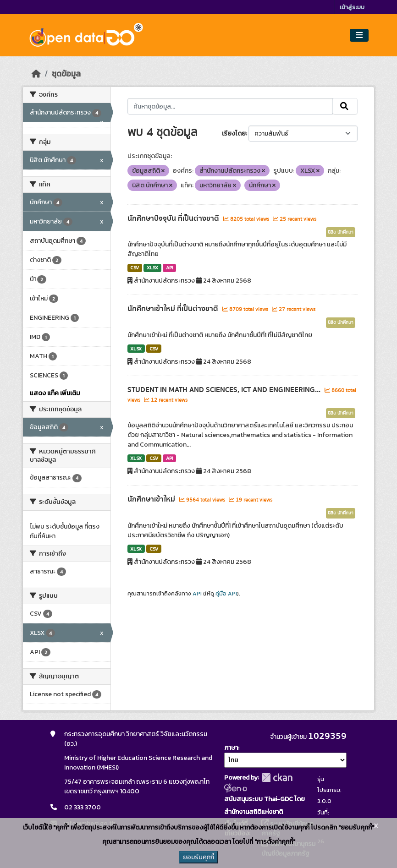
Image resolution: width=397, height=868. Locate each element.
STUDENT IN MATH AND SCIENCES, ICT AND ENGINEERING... (225, 390)
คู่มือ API (226, 594)
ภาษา (231, 748)
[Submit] (345, 106)
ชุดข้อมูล (66, 74)
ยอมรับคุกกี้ (198, 857)
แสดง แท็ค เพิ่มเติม (55, 393)
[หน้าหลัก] (36, 74)
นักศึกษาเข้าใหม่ (152, 499)
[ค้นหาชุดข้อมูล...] (230, 106)
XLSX (152, 267)
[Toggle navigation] (359, 35)
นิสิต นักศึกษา (341, 232)
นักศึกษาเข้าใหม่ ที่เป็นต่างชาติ (174, 309)
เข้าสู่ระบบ (352, 7)
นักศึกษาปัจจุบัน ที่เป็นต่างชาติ (174, 218)
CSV (135, 267)
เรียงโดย (234, 134)
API (170, 267)
